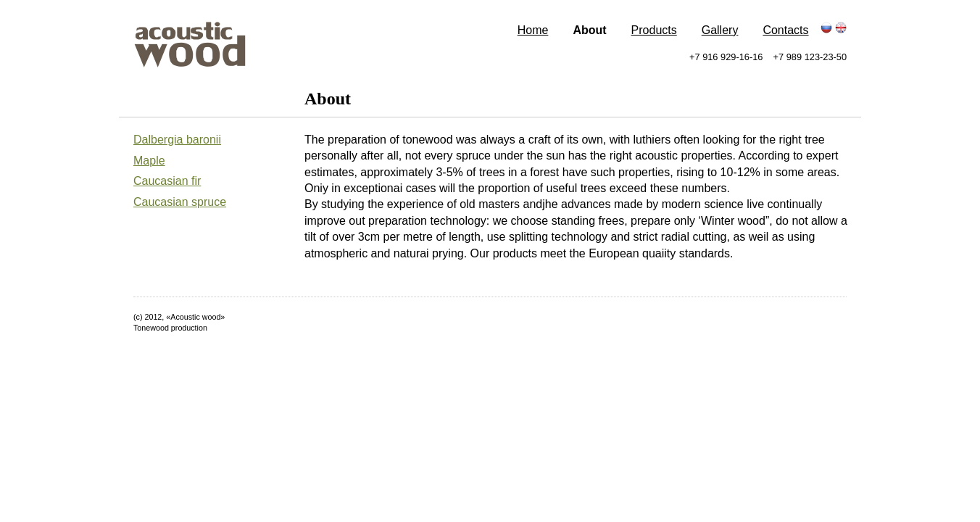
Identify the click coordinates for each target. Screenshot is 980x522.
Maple (149, 161)
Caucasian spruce (180, 202)
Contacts (785, 30)
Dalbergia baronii (177, 140)
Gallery (720, 30)
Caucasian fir (167, 181)
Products (654, 30)
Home (533, 30)
